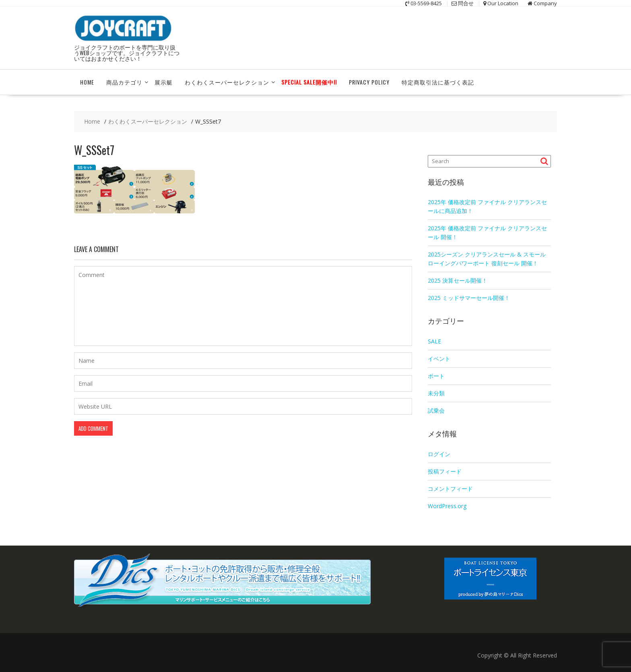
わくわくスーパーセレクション (227, 82)
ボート (436, 376)
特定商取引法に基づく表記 (438, 82)
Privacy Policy (369, 82)
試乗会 (436, 410)
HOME (87, 82)
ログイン (439, 454)
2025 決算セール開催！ (458, 280)
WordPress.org (447, 506)
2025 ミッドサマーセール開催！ (469, 298)
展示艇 (164, 82)
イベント (439, 359)
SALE (434, 341)
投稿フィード (445, 471)
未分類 (436, 393)
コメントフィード (450, 489)
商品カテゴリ (124, 82)
